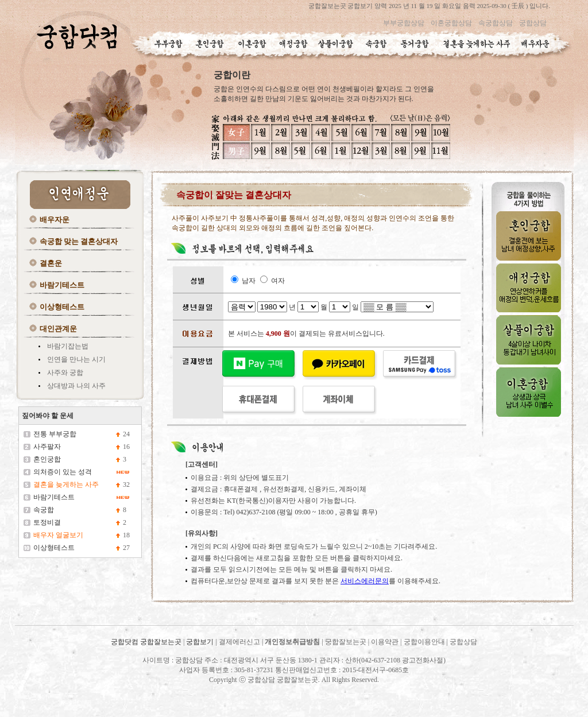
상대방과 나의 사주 (76, 386)
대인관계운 (58, 329)
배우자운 (55, 220)
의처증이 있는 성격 (63, 472)
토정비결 (47, 522)
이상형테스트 (62, 307)
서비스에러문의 (365, 581)
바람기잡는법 (68, 346)
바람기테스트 (62, 285)
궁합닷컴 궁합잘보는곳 (147, 642)
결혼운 (51, 263)
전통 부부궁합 (55, 434)
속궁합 (44, 510)
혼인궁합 (47, 459)
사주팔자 (47, 447)
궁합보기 (200, 642)
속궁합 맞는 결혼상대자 (79, 241)
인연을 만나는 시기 (76, 359)
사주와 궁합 (65, 373)
